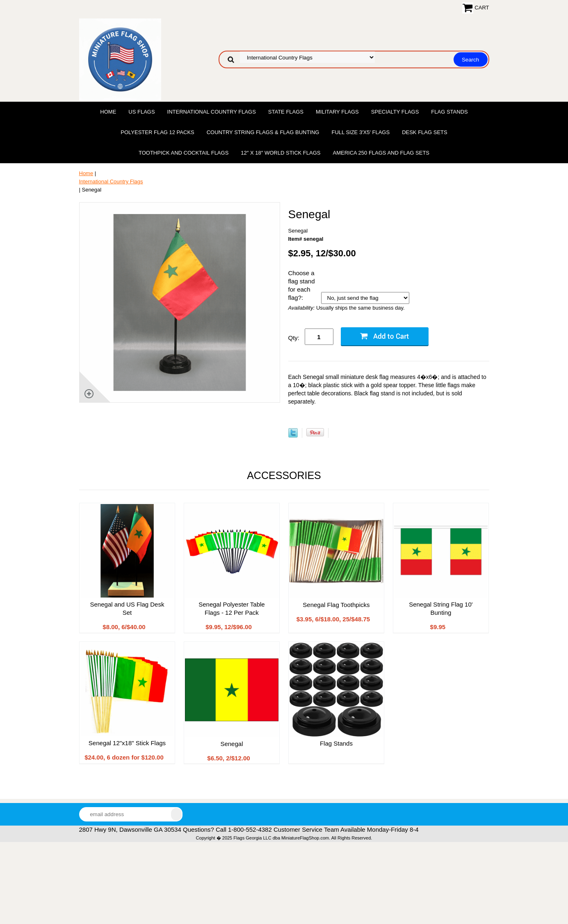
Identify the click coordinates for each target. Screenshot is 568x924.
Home (108, 112)
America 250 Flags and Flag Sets (381, 153)
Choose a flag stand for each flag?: (302, 285)
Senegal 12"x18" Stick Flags (127, 743)
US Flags (141, 112)
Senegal (232, 744)
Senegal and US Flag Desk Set (127, 608)
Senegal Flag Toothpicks (336, 605)
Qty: (294, 338)
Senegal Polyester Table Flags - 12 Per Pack (232, 608)
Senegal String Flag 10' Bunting (441, 608)
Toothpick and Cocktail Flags (184, 153)
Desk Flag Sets (425, 132)
